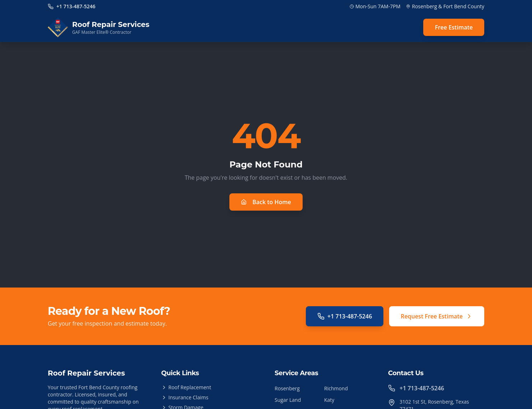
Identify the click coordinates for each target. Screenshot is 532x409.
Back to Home (266, 202)
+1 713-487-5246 (345, 316)
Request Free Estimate (437, 316)
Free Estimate (454, 27)
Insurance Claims (185, 397)
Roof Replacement (186, 387)
